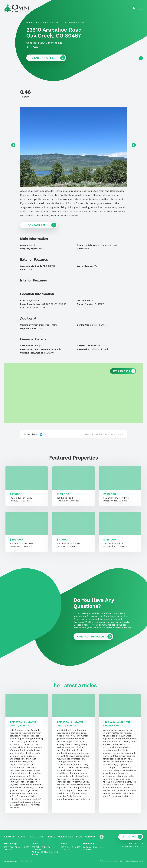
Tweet (35, 434)
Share (27, 434)
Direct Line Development (131, 861)
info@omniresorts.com (132, 846)
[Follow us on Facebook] (141, 58)
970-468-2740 (136, 844)
